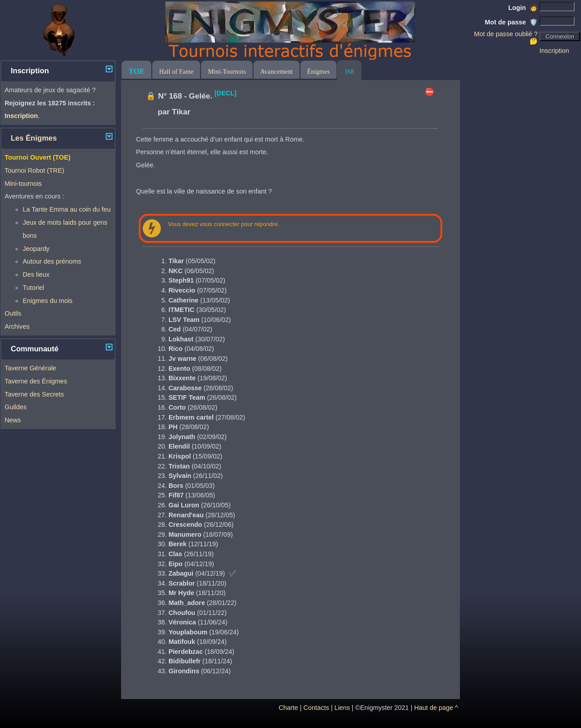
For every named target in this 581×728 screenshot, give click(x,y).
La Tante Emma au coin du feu (67, 209)
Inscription (554, 51)
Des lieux (36, 274)
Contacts (316, 708)
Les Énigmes (34, 138)
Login (523, 8)
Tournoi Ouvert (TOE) (37, 157)
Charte (288, 708)
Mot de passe (511, 22)
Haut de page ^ (436, 708)
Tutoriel (33, 288)
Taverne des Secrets (34, 394)
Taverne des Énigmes (36, 381)
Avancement (276, 71)
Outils (13, 313)
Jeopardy (36, 249)
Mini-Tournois (227, 71)
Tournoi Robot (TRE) (34, 170)
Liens (342, 708)
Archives (17, 326)
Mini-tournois (23, 184)
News (13, 420)
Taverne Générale (30, 368)
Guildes (16, 407)
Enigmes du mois (47, 301)
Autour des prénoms (52, 261)
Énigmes (319, 71)
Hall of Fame (176, 71)
